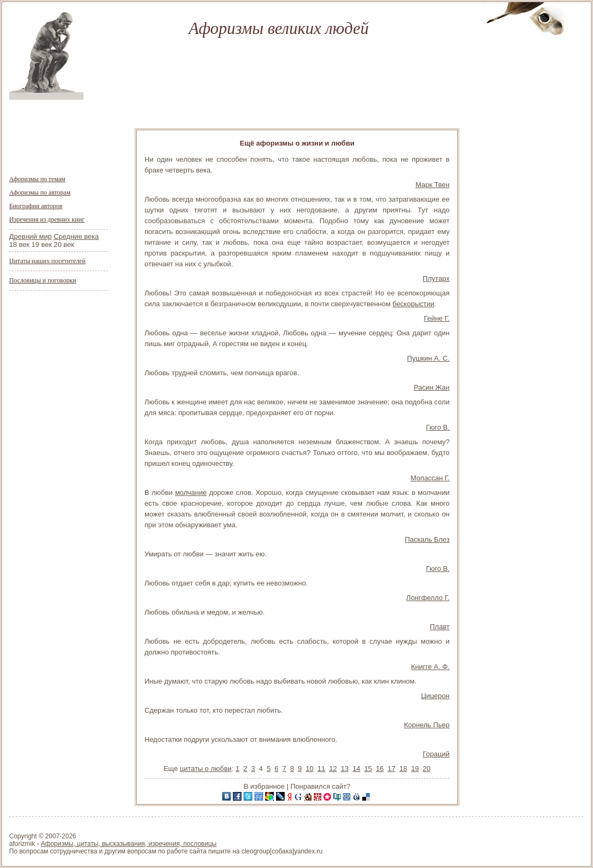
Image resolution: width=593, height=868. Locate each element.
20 (426, 769)
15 (368, 769)
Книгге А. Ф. (430, 667)
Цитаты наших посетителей (47, 261)
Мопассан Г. (430, 478)
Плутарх (436, 278)
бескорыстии (413, 304)
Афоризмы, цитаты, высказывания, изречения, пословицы (129, 844)
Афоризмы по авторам (40, 192)
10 (309, 769)
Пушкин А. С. (428, 358)
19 (415, 769)
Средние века (77, 236)
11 (321, 769)
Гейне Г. (437, 318)
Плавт (440, 627)
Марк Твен (433, 185)
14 (356, 769)
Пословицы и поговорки (43, 280)
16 (380, 769)
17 (391, 769)
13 (344, 769)
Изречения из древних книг (47, 219)
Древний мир (30, 236)
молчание (191, 492)
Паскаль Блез (427, 539)
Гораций (436, 754)
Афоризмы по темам (37, 179)
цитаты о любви (205, 769)
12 (333, 769)
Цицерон (435, 696)
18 (403, 769)
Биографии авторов (36, 206)
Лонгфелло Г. (428, 598)
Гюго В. (438, 427)
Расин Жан (432, 387)
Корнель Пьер (427, 725)
